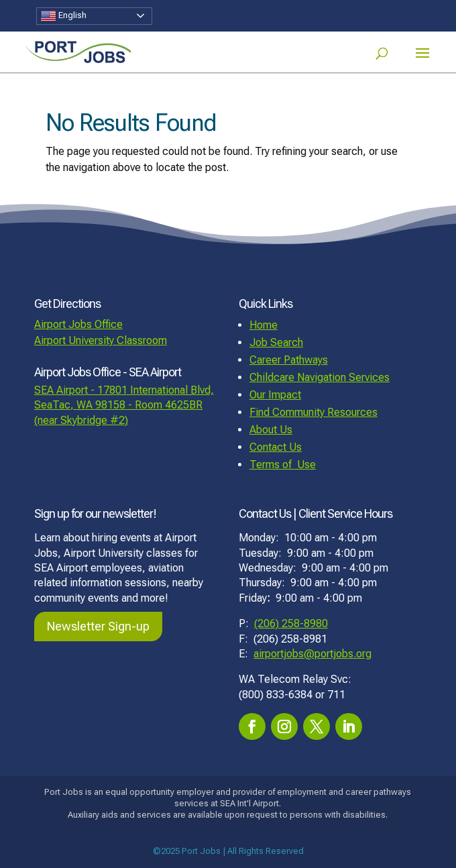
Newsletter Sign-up (98, 626)
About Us (271, 430)
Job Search (276, 342)
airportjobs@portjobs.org (312, 654)
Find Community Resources (313, 412)
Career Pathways (289, 360)
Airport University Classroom (101, 340)
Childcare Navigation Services (320, 377)
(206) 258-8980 (291, 623)
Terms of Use (283, 465)
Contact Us (276, 447)
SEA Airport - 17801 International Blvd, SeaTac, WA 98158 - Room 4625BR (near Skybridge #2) (124, 405)
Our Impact (275, 395)
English (63, 16)
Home (264, 325)
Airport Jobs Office (78, 324)
